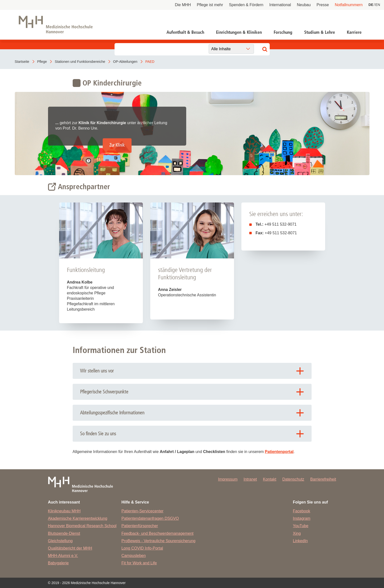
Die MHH (183, 5)
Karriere (354, 32)
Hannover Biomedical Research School (82, 526)
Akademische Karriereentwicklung (78, 518)
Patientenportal (279, 452)
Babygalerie (58, 563)
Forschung (283, 32)
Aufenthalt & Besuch (185, 32)
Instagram (302, 518)
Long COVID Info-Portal (142, 548)
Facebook (301, 511)
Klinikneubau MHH (64, 511)
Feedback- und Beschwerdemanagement (158, 533)
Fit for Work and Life (139, 563)
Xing (297, 533)
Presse (323, 5)
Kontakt (269, 479)
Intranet (250, 479)
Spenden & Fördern (246, 5)
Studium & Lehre (320, 32)
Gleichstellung (60, 541)
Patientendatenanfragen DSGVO (150, 518)
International (280, 5)
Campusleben (134, 556)
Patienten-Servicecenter (142, 511)
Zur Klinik (117, 145)
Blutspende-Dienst (64, 533)
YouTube (301, 526)
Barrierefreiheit (323, 479)
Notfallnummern (349, 5)
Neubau (304, 5)
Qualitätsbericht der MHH (70, 548)
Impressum (228, 479)
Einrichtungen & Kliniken (239, 32)
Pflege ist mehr (210, 5)
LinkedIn (300, 541)
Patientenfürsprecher (140, 526)
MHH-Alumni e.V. (63, 556)
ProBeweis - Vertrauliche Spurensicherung (159, 541)
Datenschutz (293, 479)
